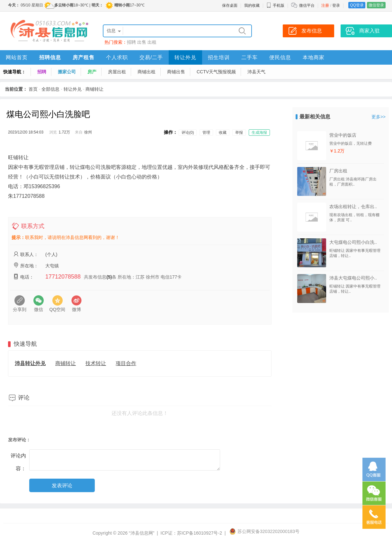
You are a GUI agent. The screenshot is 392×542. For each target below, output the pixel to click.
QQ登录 (357, 5)
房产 (92, 72)
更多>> (379, 117)
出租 (152, 42)
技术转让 (96, 363)
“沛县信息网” (142, 533)
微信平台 (307, 5)
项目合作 (126, 363)
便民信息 (280, 57)
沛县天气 (256, 72)
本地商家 (314, 57)
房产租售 (84, 57)
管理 (206, 133)
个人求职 (117, 57)
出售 (142, 42)
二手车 (249, 57)
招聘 (131, 42)
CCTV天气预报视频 (216, 72)
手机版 (275, 5)
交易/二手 (151, 57)
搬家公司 (67, 72)
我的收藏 (252, 5)
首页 (33, 89)
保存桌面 (230, 5)
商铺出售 (176, 72)
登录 (336, 5)
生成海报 (259, 133)
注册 (325, 5)
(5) (109, 277)
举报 (239, 133)
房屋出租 (117, 72)
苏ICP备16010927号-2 (200, 533)
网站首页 (17, 57)
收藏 (223, 133)
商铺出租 (147, 72)
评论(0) (188, 133)
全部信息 (50, 89)
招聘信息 (50, 57)
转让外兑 (185, 57)
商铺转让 (94, 89)
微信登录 (376, 5)
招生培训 (219, 57)
